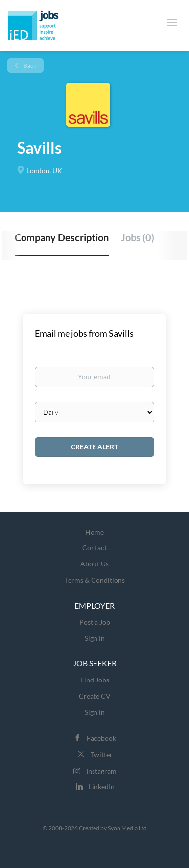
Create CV (95, 696)
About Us (94, 564)
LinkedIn (102, 786)
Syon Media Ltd (127, 828)
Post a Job (95, 622)
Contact (94, 548)
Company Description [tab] (62, 237)
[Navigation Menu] (172, 22)
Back (29, 65)
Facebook (101, 738)
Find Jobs (95, 680)
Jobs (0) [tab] (138, 237)
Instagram (101, 771)
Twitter (102, 755)
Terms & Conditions (95, 580)
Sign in (95, 638)
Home (94, 532)
